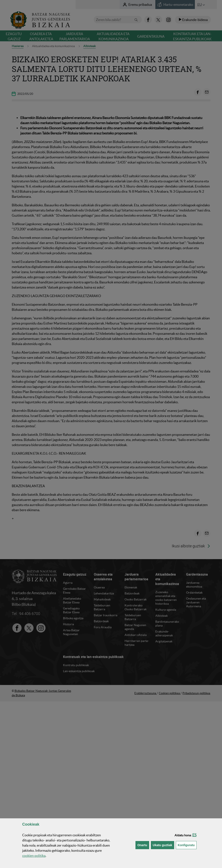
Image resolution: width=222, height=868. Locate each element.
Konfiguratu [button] (187, 845)
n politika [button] (34, 856)
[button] (194, 835)
